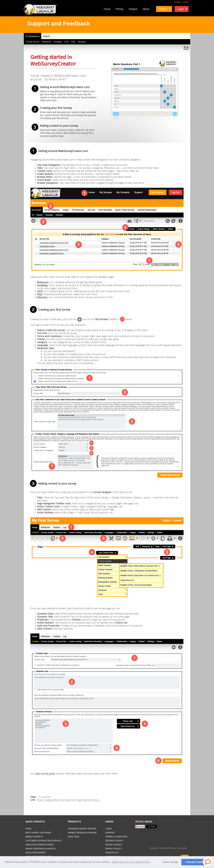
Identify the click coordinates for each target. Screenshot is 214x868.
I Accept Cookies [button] (195, 862)
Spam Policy (112, 853)
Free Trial (74, 837)
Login (181, 9)
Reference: (43, 282)
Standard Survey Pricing (82, 829)
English (178, 2)
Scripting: (43, 285)
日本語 (186, 2)
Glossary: (43, 297)
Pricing (119, 9)
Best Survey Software (38, 833)
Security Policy (114, 841)
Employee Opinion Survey (40, 845)
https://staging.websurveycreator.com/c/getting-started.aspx (68, 800)
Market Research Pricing (82, 833)
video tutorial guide (45, 774)
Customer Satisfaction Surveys (44, 841)
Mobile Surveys (34, 837)
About (146, 9)
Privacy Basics (114, 845)
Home (107, 9)
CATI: (40, 291)
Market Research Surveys (40, 849)
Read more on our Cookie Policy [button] (131, 862)
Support (133, 9)
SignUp (163, 9)
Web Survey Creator (40, 9)
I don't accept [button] (170, 862)
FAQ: (40, 294)
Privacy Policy (114, 849)
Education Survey (36, 853)
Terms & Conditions (116, 837)
